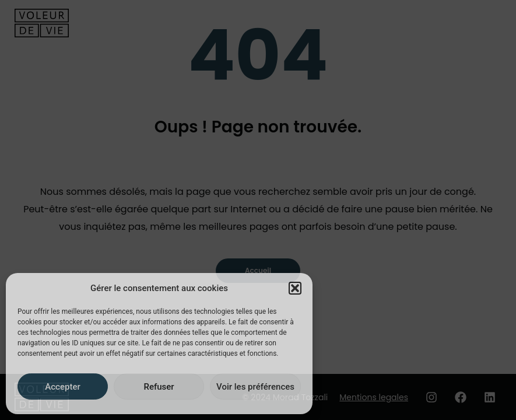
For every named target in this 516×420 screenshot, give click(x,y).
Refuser (159, 387)
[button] (295, 288)
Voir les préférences (255, 387)
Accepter (62, 387)
